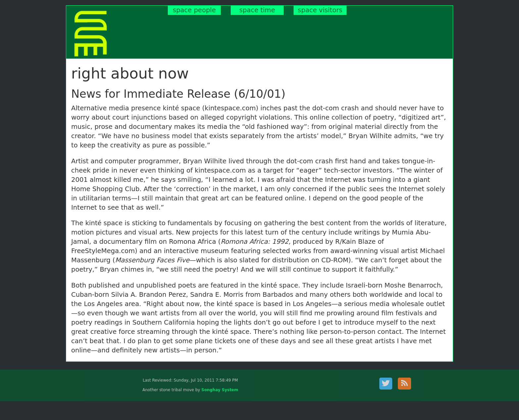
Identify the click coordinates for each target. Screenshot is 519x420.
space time (257, 10)
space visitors (320, 10)
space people (194, 10)
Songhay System (220, 390)
